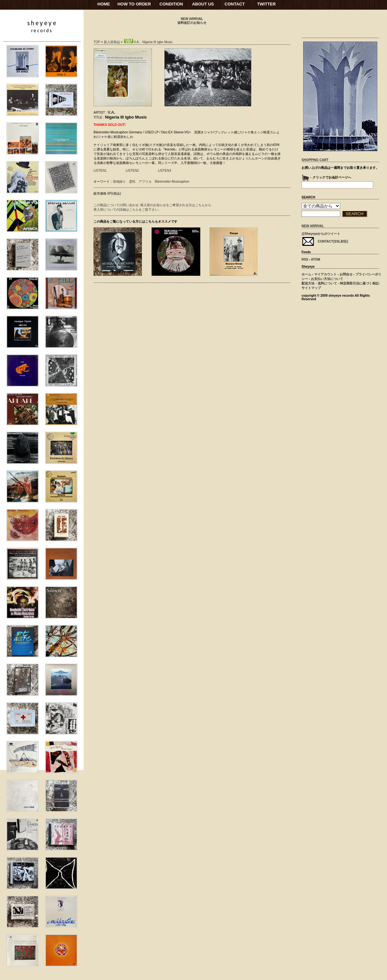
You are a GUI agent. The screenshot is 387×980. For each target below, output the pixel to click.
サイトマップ (311, 288)
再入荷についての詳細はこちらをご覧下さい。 (127, 210)
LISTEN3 (165, 171)
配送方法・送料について (319, 283)
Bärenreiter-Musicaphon (172, 182)
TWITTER (266, 4)
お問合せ (346, 274)
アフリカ (145, 182)
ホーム (306, 274)
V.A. (112, 112)
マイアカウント (325, 274)
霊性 (132, 182)
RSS (305, 259)
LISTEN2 (132, 171)
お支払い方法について (327, 279)
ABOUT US (203, 4)
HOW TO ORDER (134, 4)
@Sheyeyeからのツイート (321, 234)
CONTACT (235, 4)
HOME (104, 4)
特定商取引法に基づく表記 (359, 283)
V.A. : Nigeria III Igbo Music (148, 42)
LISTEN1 (100, 171)
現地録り (119, 182)
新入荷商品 (112, 42)
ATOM (316, 259)
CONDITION (171, 4)
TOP (97, 42)
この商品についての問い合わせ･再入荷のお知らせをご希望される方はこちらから (152, 205)
